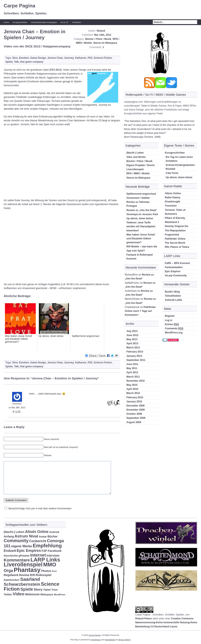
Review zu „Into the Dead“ (142, 210)
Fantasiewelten (174, 267)
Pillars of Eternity (175, 218)
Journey (69, 58)
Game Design (38, 58)
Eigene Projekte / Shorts (141, 165)
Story (38, 589)
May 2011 (132, 368)
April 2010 (132, 389)
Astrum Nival (26, 536)
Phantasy (27, 570)
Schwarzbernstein (22, 584)
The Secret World (175, 243)
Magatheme (110, 640)
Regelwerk (11, 575)
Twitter (8, 595)
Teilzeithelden (173, 296)
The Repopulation (175, 231)
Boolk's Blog (172, 292)
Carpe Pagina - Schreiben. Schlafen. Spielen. (160, 615)
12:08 (18, 412)
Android (54, 532)
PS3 (90, 58)
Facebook (55, 551)
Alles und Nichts (136, 157)
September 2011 (136, 360)
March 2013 (133, 348)
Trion (55, 590)
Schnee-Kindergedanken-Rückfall (181, 167)
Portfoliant (76, 22)
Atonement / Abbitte (138, 198)
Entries (172, 324)
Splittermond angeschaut (141, 194)
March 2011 (133, 377)
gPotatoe (24, 556)
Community (16, 541)
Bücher (53, 536)
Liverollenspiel (135, 169)
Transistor (171, 206)
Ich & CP (64, 22)
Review (24, 575)
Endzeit (10, 551)
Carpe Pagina (19, 6)
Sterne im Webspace (105, 43)
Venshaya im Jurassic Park (142, 214)
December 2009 (135, 406)
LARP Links (45, 560)
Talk (16, 62)
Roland (101, 31)
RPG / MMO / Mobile (138, 173)
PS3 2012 (56, 70)
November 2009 (136, 410)
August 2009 (134, 422)
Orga (8, 571)
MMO (50, 565)
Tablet (47, 590)
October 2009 (134, 414)
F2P (44, 551)
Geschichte (11, 556)
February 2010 (135, 397)
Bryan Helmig (125, 640)
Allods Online (37, 532)
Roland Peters (144, 619)
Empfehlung (47, 546)
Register (170, 316)
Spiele (9, 62)
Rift (32, 575)
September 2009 (136, 418)
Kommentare (17, 560)
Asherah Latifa (173, 300)
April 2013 (132, 343)
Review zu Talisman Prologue (138, 204)
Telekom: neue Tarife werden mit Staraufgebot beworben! (141, 226)
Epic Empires (173, 271)
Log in (169, 320)
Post (54, 571)
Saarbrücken (12, 580)
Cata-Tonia (172, 173)
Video (18, 594)
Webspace (47, 595)
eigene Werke (22, 546)
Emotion (24, 58)
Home (6, 22)
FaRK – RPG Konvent (177, 263)
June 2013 (132, 335)
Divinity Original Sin (177, 226)
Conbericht (38, 541)
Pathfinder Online (175, 239)
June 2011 (132, 364)
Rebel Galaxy (173, 197)
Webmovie (32, 594)
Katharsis (81, 58)
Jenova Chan (55, 58)
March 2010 (133, 393)
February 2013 (135, 352)
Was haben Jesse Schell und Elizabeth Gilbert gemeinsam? (141, 239)
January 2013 (134, 356)
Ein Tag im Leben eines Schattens (179, 159)
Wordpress (96, 640)
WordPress (60, 595)
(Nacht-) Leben (135, 153)
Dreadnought (173, 202)
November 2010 (136, 381)
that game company (32, 62)
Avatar (43, 537)
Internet (38, 555)
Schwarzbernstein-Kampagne (44, 22)
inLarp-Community (176, 276)
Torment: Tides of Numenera (175, 212)
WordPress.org (174, 333)
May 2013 (132, 339)
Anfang (9, 536)
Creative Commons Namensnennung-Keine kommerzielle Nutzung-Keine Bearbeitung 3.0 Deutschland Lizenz (166, 622)
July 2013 (132, 331)
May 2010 (132, 385)
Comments (174, 329)
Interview (53, 556)
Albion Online (173, 193)
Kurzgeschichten (20, 22)
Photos (46, 571)
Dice (15, 58)
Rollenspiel (43, 575)
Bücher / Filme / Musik (98, 39)
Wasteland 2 (172, 222)
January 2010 (134, 402)
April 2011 (132, 372)
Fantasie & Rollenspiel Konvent (140, 257)
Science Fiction (103, 58)
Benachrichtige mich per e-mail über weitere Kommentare (40, 509)
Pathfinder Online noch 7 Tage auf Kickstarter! (140, 311)
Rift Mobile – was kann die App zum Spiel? (142, 249)
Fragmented (172, 235)
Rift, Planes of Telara (177, 247)
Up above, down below (140, 218)
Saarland (30, 579)
